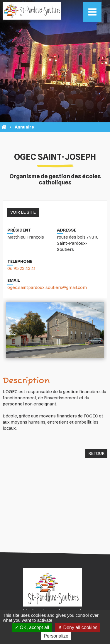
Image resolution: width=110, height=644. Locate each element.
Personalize (56, 636)
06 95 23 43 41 (21, 268)
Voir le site (23, 212)
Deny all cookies (78, 627)
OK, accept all (32, 627)
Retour (96, 453)
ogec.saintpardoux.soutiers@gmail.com (47, 287)
